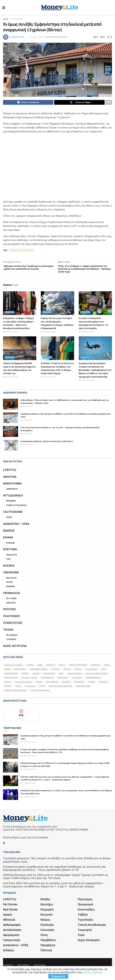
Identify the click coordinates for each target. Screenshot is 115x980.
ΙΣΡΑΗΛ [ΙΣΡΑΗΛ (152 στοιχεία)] (25, 680)
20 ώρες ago (27, 451)
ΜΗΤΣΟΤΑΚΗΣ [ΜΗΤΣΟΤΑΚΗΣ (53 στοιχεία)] (11, 684)
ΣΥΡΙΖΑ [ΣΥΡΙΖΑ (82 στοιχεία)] (92, 688)
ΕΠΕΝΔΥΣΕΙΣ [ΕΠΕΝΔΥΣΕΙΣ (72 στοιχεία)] (20, 676)
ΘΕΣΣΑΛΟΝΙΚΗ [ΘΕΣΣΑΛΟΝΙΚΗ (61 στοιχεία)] (11, 680)
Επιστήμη (10, 556)
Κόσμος (9, 572)
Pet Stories (11, 605)
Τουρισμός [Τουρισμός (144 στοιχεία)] (30, 692)
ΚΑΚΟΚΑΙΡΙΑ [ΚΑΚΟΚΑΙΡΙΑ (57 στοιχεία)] (49, 680)
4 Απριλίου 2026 (10, 338)
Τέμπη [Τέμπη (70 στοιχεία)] (18, 692)
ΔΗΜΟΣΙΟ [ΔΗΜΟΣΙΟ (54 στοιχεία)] (95, 671)
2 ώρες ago (26, 426)
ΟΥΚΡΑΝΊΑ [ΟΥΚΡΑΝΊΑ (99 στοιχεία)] (63, 684)
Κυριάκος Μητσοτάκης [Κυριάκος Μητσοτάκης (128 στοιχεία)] (97, 680)
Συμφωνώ (58, 976)
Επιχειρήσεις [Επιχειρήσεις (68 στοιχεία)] (92, 676)
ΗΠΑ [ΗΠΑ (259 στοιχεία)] (104, 676)
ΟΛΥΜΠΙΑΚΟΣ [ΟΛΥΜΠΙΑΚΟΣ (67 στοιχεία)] (47, 684)
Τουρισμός (11, 646)
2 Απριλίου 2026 (86, 386)
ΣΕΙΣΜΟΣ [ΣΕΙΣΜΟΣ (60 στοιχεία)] (66, 688)
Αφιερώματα (12, 495)
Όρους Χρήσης (93, 972)
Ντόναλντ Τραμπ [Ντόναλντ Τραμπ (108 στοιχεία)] (29, 684)
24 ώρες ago (27, 413)
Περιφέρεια (11, 507)
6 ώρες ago (26, 440)
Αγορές (9, 589)
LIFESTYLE (10, 476)
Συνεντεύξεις (13, 629)
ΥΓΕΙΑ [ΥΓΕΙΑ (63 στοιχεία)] (42, 692)
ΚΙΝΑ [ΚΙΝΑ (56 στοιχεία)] (61, 680)
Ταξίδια (8, 636)
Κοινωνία (10, 549)
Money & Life (18, 37)
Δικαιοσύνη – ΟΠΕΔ (16, 530)
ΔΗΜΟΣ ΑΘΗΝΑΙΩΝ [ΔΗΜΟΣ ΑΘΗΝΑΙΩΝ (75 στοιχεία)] (78, 671)
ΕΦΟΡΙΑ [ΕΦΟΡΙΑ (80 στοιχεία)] (67, 676)
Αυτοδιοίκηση (17, 19)
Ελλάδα (8, 544)
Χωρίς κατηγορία (15, 652)
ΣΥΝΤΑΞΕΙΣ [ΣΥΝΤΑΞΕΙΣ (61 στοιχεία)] (79, 688)
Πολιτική (9, 615)
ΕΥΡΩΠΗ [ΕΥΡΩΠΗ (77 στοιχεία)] (55, 676)
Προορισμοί (12, 641)
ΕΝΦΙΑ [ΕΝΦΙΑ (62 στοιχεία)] (7, 676)
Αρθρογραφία (12, 490)
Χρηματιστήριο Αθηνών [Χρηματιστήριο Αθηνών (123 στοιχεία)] (16, 697)
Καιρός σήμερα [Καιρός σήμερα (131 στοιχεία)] (75, 680)
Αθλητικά (10, 483)
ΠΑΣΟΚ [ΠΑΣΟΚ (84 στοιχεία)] (8, 688)
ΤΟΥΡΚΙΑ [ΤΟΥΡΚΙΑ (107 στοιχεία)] (103, 688)
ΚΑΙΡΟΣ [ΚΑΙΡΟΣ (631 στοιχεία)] (36, 680)
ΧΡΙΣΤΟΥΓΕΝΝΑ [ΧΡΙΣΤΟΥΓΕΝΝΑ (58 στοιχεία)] (83, 692)
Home (6, 19)
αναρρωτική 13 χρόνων (22, 251)
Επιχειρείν (10, 593)
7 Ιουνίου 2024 (36, 37)
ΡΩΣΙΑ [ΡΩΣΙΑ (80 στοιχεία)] (39, 688)
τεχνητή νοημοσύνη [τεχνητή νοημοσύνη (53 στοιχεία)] (40, 697)
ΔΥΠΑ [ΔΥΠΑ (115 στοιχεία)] (107, 671)
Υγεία (8, 566)
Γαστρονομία (13, 518)
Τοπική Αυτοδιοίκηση (16, 512)
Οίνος (9, 524)
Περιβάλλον (11, 599)
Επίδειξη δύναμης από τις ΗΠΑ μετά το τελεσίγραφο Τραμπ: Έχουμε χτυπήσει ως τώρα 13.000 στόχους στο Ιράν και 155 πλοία (56, 883)
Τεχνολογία (12, 561)
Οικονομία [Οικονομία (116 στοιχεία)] (77, 684)
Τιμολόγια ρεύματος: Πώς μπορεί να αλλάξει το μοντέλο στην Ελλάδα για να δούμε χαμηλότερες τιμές (57, 866)
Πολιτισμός (11, 622)
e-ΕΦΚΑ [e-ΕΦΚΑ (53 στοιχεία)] (30, 671)
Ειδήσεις (64, 37)
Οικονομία (11, 579)
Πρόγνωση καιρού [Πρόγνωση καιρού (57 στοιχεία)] (24, 688)
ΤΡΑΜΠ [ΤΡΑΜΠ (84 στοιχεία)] (8, 692)
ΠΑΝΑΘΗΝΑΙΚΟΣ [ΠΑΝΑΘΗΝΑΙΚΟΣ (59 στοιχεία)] (93, 684)
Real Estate (11, 584)
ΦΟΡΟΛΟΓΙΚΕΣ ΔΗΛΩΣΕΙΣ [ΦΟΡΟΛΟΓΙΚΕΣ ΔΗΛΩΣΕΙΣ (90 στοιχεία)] (61, 692)
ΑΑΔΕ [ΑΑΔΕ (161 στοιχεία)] (40, 671)
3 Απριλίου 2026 (10, 383)
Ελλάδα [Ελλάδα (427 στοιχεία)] (78, 676)
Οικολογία (11, 609)
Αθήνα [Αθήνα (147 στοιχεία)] (62, 671)
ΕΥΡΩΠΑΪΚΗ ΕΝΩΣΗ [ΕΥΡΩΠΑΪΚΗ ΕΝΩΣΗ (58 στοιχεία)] (39, 676)
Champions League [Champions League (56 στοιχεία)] (13, 671)
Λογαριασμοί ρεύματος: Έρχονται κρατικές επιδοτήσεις (47, 448)
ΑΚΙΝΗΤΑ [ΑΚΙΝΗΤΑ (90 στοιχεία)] (51, 671)
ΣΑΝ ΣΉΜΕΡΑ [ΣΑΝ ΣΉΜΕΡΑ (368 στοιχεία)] (52, 688)
